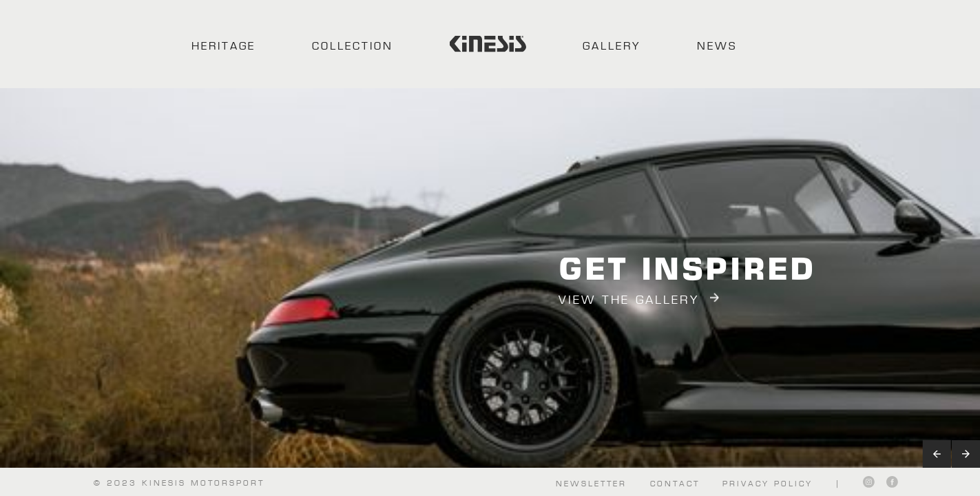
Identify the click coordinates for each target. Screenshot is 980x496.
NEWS (717, 45)
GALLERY (612, 45)
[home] (488, 44)
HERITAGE (223, 45)
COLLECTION (353, 45)
